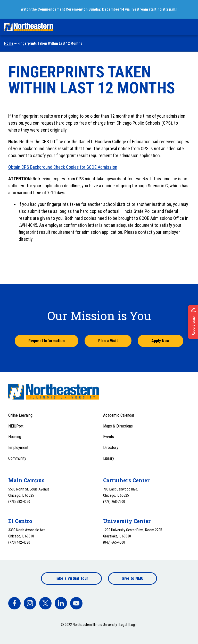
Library (109, 458)
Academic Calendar (119, 415)
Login (133, 625)
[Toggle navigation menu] (189, 27)
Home (9, 43)
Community (17, 458)
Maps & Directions (118, 426)
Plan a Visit (108, 341)
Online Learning (20, 415)
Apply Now (160, 341)
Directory (111, 448)
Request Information (47, 341)
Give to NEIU (133, 578)
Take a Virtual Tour (71, 578)
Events (109, 437)
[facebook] (14, 603)
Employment (18, 448)
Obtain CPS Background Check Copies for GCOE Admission (63, 167)
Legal (123, 625)
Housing (15, 437)
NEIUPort (16, 426)
